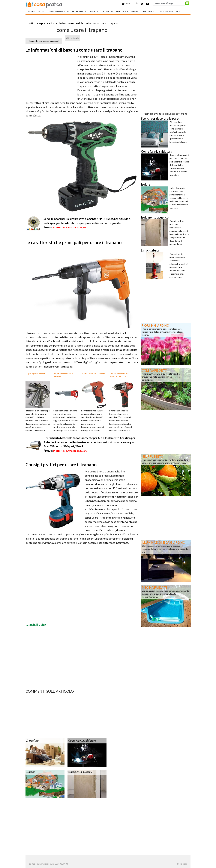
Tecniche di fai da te (79, 23)
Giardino (95, 12)
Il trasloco (32, 741)
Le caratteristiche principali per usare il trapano (74, 242)
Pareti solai (122, 12)
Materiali (148, 12)
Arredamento (57, 12)
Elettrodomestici (77, 12)
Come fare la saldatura (82, 741)
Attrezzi (108, 12)
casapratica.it (44, 23)
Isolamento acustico (80, 772)
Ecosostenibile (165, 12)
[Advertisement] (61, 19)
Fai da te (42, 12)
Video (179, 12)
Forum (126, 4)
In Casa (31, 12)
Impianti (136, 12)
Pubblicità (182, 864)
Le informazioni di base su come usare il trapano (74, 50)
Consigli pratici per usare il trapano (61, 465)
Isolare (30, 772)
